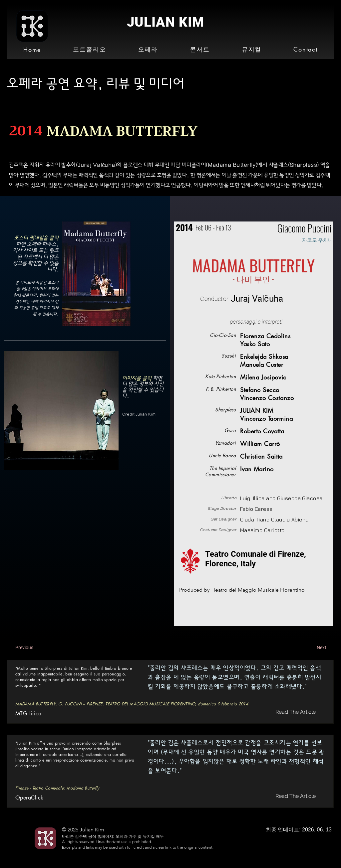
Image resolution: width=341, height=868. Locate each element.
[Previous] (37, 648)
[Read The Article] (296, 712)
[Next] (310, 648)
